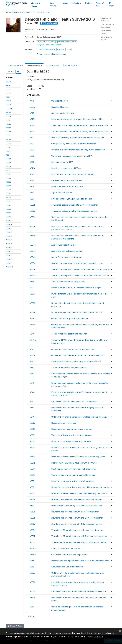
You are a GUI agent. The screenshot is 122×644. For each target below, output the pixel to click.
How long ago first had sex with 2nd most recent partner (77, 518)
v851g (32, 475)
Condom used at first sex (63, 113)
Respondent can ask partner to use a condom (72, 429)
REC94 (9, 213)
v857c (33, 591)
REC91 (8, 209)
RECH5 (9, 101)
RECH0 (9, 82)
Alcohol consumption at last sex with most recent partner (77, 263)
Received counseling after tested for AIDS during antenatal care (80, 561)
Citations (89, 3)
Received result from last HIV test (67, 180)
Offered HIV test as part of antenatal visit (70, 318)
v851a (32, 435)
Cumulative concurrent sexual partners (69, 555)
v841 (32, 349)
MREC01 (9, 221)
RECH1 (9, 85)
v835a (33, 263)
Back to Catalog (15, 626)
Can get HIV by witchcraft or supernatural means (74, 144)
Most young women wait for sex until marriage (72, 481)
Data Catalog (53, 4)
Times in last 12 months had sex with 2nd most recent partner (79, 536)
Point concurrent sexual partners (66, 548)
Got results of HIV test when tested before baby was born (78, 355)
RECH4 (9, 97)
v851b (32, 441)
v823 (32, 144)
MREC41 (9, 240)
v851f (32, 469)
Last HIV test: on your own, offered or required (73, 174)
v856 (32, 567)
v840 (32, 334)
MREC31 (9, 232)
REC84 (9, 190)
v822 (32, 138)
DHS (30, 12)
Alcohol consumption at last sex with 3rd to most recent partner (80, 275)
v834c (33, 257)
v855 (32, 561)
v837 (32, 288)
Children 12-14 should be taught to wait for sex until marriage (79, 417)
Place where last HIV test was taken (68, 187)
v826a (33, 168)
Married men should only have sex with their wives (74, 463)
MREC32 (9, 236)
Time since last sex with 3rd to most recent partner (74, 211)
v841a (33, 355)
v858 (32, 607)
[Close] (120, 631)
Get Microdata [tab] (70, 65)
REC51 (8, 159)
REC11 (8, 120)
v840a (33, 340)
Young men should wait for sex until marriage (72, 435)
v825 (32, 156)
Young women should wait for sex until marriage (73, 475)
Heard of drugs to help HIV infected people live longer (76, 288)
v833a (33, 217)
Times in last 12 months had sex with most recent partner (77, 530)
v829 (32, 187)
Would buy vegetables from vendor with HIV (72, 156)
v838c (33, 312)
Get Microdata (49, 23)
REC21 (8, 124)
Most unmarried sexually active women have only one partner (80, 493)
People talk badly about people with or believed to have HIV (79, 591)
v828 (32, 180)
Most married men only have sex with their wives (74, 469)
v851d (32, 457)
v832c (33, 211)
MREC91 (9, 263)
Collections (76, 3)
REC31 (8, 132)
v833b (33, 226)
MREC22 (9, 228)
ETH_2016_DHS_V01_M (41, 12)
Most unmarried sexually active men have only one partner (78, 457)
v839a (33, 325)
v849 (32, 417)
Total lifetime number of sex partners (68, 282)
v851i (32, 487)
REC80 (9, 174)
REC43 (9, 147)
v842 (32, 361)
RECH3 (9, 93)
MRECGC (10, 267)
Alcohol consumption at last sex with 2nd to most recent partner (81, 269)
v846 (32, 392)
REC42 (9, 143)
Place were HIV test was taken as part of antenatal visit (76, 361)
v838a (33, 294)
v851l (32, 506)
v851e (32, 463)
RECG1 (9, 201)
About (65, 3)
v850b (33, 429)
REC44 (9, 155)
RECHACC (10, 109)
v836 (32, 282)
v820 (32, 113)
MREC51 (9, 244)
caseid (33, 107)
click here (98, 637)
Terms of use (100, 4)
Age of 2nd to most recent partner (67, 251)
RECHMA (9, 112)
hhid (32, 101)
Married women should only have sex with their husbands (78, 499)
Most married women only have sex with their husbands (77, 506)
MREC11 (9, 224)
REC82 (9, 182)
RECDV (9, 197)
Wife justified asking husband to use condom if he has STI (78, 138)
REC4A (9, 151)
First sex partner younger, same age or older (72, 199)
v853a (33, 530)
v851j (32, 493)
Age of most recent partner (64, 245)
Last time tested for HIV (62, 162)
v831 (32, 199)
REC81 (8, 178)
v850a (33, 423)
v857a (33, 573)
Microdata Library (35, 5)
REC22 (9, 128)
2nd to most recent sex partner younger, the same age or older (80, 125)
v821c (32, 131)
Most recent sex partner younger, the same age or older (77, 119)
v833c (33, 236)
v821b (32, 125)
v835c (33, 275)
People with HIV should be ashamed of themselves (74, 401)
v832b (33, 205)
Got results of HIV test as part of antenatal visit (73, 349)
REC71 (8, 167)
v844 (32, 374)
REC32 (9, 136)
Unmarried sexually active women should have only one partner (81, 487)
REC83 (9, 186)
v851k (32, 499)
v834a (33, 245)
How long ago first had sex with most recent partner (75, 512)
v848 (32, 408)
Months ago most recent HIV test (66, 168)
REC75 (9, 170)
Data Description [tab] (34, 66)
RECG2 (9, 205)
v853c (33, 542)
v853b (33, 536)
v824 (32, 150)
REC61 (8, 163)
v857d (33, 598)
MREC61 (9, 248)
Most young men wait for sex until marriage (71, 441)
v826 (32, 162)
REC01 (8, 116)
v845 (32, 383)
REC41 (8, 140)
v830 (32, 193)
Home (8, 12)
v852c (33, 524)
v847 (32, 401)
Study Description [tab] (15, 65)
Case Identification (60, 101)
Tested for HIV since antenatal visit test (69, 368)
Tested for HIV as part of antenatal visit (69, 334)
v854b (33, 555)
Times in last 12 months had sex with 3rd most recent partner (79, 542)
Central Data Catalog (19, 12)
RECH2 (9, 89)
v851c (32, 447)
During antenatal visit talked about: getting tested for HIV (77, 312)
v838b (33, 303)
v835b (33, 269)
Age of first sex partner (62, 193)
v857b (33, 582)
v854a (33, 548)
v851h (32, 481)
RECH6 (9, 105)
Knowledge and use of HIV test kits (67, 567)
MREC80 (9, 259)
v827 (32, 174)
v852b (33, 518)
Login (111, 4)
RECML (9, 194)
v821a (32, 119)
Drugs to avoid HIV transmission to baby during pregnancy (78, 150)
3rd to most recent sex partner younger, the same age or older (80, 131)
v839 (32, 318)
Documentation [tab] (52, 65)
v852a (33, 512)
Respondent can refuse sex (64, 423)
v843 (32, 368)
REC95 (9, 217)
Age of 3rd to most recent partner (67, 257)
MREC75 (9, 255)
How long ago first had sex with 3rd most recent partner (77, 524)
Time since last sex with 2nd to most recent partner (75, 205)
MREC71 (9, 251)
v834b (33, 251)
